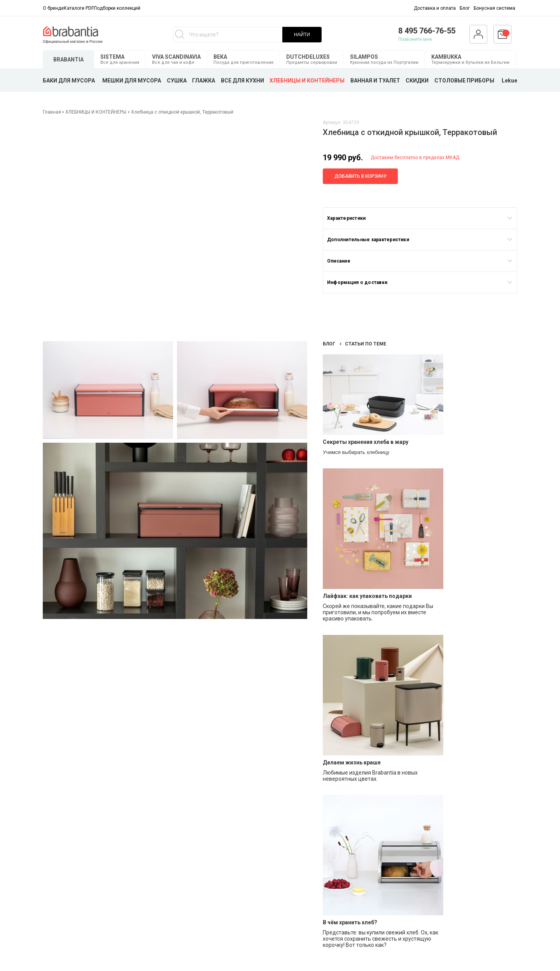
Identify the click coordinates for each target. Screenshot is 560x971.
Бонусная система (494, 8)
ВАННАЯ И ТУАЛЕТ (375, 81)
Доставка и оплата (435, 8)
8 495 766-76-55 (427, 31)
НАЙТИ (302, 35)
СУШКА (177, 81)
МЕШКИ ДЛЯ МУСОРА (132, 81)
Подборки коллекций (117, 8)
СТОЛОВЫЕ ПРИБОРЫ (464, 81)
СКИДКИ (417, 81)
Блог (465, 8)
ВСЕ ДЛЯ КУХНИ (242, 81)
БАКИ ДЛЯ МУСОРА (69, 81)
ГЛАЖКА (204, 81)
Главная (52, 112)
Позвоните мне (415, 39)
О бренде (53, 8)
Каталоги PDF (79, 8)
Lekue (509, 81)
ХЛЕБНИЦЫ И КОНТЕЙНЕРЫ (307, 81)
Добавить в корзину (360, 176)
